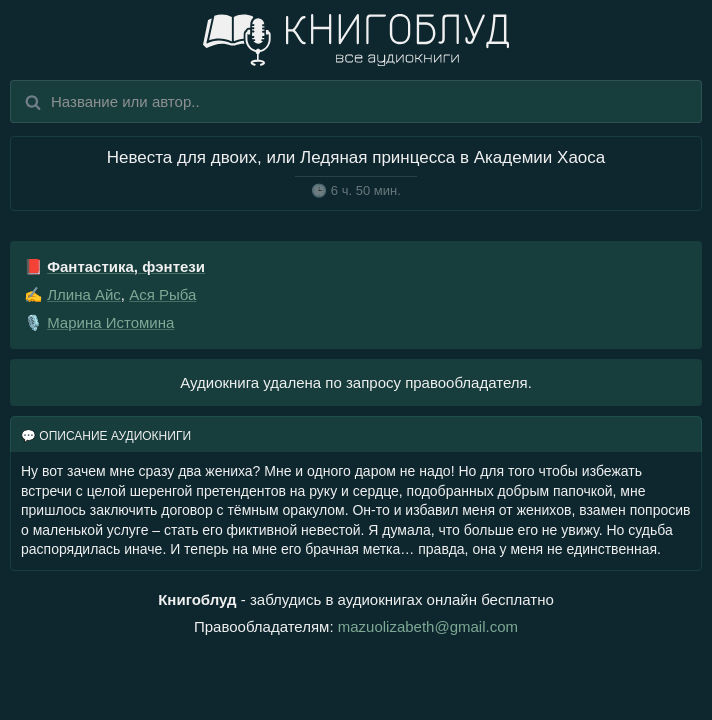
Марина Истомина (110, 322)
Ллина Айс (84, 294)
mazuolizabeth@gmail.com (428, 626)
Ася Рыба (162, 294)
